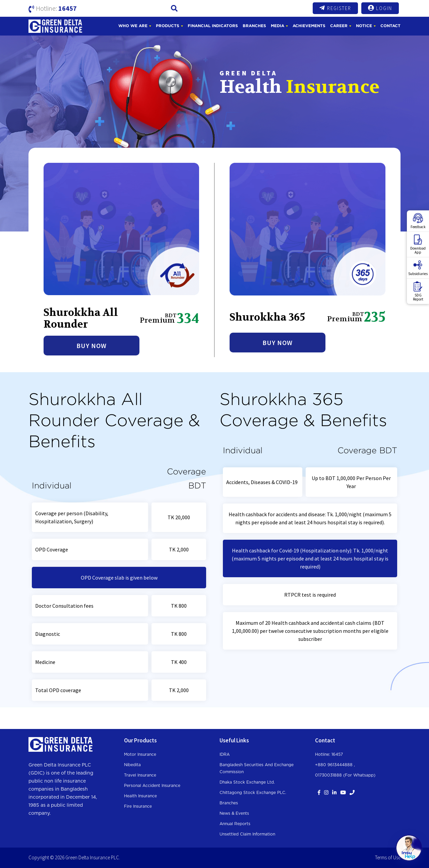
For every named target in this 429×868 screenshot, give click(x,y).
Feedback (418, 221)
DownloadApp (418, 245)
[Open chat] (409, 848)
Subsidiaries (418, 268)
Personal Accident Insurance (152, 786)
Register (335, 8)
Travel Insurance (140, 775)
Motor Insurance (140, 754)
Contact (390, 26)
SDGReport (418, 291)
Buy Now (91, 346)
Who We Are (133, 26)
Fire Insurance (138, 806)
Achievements (309, 26)
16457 (68, 8)
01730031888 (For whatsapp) (345, 775)
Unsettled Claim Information (247, 834)
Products (168, 26)
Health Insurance (140, 796)
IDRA (225, 754)
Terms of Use (388, 857)
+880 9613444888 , (335, 765)
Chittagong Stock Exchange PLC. (253, 793)
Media (278, 26)
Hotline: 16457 (329, 754)
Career (339, 26)
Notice (364, 26)
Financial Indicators (213, 26)
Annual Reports (235, 824)
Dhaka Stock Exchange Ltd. (247, 782)
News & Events (234, 813)
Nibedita (132, 765)
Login (380, 8)
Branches (254, 26)
